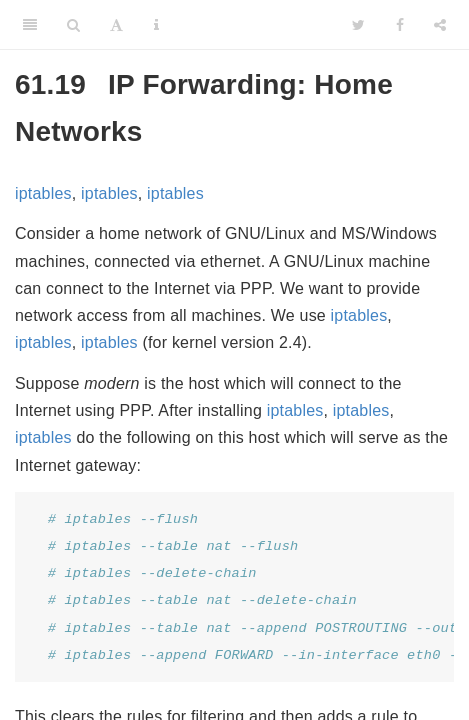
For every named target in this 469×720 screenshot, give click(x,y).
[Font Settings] (116, 25)
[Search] (73, 25)
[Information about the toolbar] (156, 25)
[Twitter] (358, 25)
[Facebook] (400, 25)
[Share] (440, 25)
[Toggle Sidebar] (30, 25)
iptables (43, 193)
